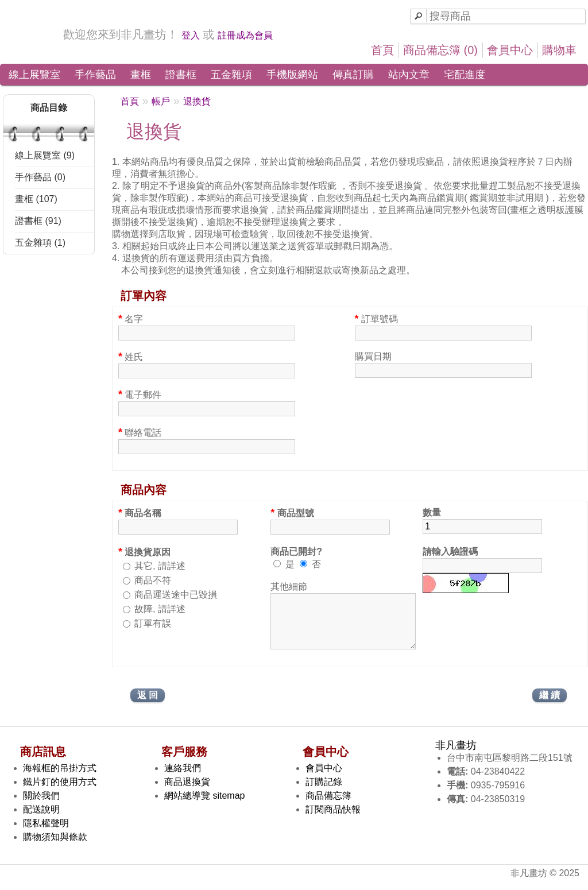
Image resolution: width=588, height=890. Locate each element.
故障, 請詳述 (160, 609)
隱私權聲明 (46, 833)
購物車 (559, 50)
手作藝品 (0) (40, 177)
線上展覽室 (34, 75)
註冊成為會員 (245, 35)
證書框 (181, 75)
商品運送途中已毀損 (176, 595)
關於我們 (41, 806)
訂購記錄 (324, 792)
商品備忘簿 (328, 806)
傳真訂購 (353, 75)
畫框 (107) (36, 199)
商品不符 (153, 580)
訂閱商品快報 (333, 820)
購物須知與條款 (55, 847)
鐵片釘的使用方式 (60, 792)
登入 (191, 35)
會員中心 (510, 50)
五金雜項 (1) (40, 243)
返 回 (148, 705)
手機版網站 (292, 75)
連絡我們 (183, 778)
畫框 (141, 75)
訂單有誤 (153, 623)
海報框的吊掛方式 (60, 778)
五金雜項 (231, 75)
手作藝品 (95, 75)
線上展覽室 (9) (45, 155)
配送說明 (41, 820)
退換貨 (197, 101)
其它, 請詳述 (160, 566)
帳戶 (161, 101)
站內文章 (409, 75)
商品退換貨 (187, 792)
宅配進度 (465, 75)
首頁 (382, 50)
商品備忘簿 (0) (440, 50)
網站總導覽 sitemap (204, 806)
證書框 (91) (38, 221)
